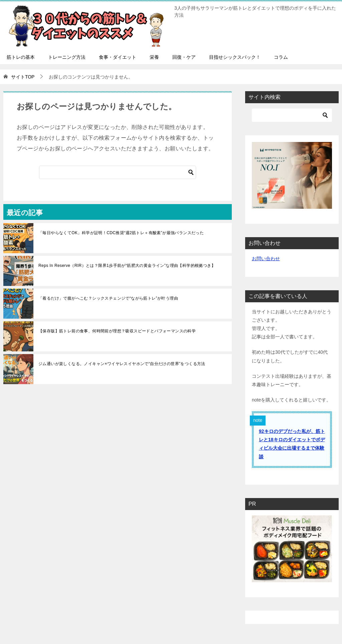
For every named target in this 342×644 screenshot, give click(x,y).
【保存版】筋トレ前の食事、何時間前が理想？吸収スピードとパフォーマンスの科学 (117, 331)
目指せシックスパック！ (235, 57)
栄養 (154, 57)
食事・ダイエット (118, 57)
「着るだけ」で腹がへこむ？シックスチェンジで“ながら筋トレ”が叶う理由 (108, 298)
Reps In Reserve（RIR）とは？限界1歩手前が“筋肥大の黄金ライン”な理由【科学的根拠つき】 (127, 266)
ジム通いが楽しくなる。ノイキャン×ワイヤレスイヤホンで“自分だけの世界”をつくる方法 (122, 364)
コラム (281, 57)
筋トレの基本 (21, 57)
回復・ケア (184, 57)
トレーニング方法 (67, 57)
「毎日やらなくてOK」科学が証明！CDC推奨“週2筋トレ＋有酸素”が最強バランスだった (121, 233)
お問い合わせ (266, 259)
